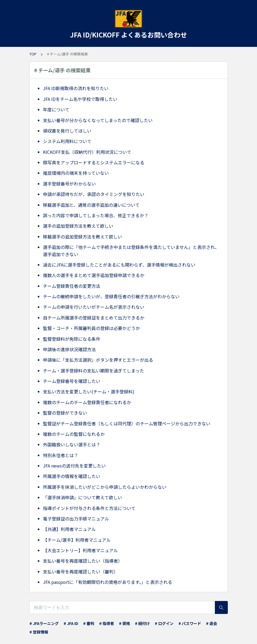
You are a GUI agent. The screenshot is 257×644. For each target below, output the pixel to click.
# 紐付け (142, 623)
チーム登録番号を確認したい (72, 381)
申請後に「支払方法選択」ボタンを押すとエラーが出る (98, 360)
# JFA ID (71, 623)
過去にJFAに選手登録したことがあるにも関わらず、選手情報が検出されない (119, 265)
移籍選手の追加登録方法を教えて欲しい (82, 237)
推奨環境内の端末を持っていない (76, 173)
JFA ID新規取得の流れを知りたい (76, 88)
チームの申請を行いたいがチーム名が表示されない (94, 307)
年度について (56, 109)
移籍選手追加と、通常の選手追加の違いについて (91, 205)
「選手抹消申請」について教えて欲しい (82, 497)
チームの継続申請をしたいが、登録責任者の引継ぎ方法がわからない (111, 296)
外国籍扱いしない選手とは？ (72, 444)
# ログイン (164, 623)
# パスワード (190, 623)
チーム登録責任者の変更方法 (72, 286)
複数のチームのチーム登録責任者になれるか (87, 402)
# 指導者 (107, 623)
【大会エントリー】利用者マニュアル (80, 550)
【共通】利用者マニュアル (69, 529)
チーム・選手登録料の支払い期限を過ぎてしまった (94, 371)
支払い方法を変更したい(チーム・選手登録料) (89, 391)
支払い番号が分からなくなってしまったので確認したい (98, 120)
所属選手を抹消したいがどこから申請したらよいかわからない (105, 487)
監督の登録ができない (65, 413)
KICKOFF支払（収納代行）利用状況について (87, 152)
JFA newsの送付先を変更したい (74, 466)
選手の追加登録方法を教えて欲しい (78, 226)
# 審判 (89, 623)
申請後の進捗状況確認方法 (69, 349)
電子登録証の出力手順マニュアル (76, 519)
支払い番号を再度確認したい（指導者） (83, 561)
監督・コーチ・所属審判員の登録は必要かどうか (91, 328)
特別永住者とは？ (61, 455)
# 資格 (125, 623)
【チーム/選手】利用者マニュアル (77, 540)
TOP (33, 54)
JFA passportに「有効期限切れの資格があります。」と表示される (108, 582)
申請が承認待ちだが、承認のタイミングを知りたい (94, 194)
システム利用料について (67, 141)
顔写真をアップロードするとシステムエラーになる (94, 162)
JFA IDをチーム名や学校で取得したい (80, 99)
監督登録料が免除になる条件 (72, 339)
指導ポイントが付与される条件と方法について (89, 508)
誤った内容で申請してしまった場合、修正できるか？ (96, 215)
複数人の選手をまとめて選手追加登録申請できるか (94, 275)
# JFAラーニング (44, 623)
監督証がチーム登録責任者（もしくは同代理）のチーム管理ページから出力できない (127, 423)
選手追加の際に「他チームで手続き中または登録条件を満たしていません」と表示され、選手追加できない (131, 251)
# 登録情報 (39, 632)
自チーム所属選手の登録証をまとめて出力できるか (94, 318)
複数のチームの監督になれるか (74, 434)
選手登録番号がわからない (69, 184)
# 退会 (212, 623)
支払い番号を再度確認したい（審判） (80, 571)
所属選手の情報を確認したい (72, 476)
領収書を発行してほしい (67, 131)
